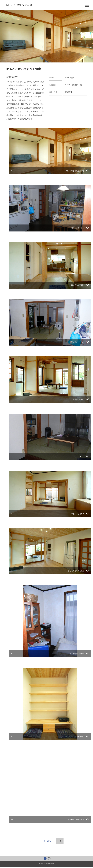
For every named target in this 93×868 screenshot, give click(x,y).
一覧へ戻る (46, 841)
